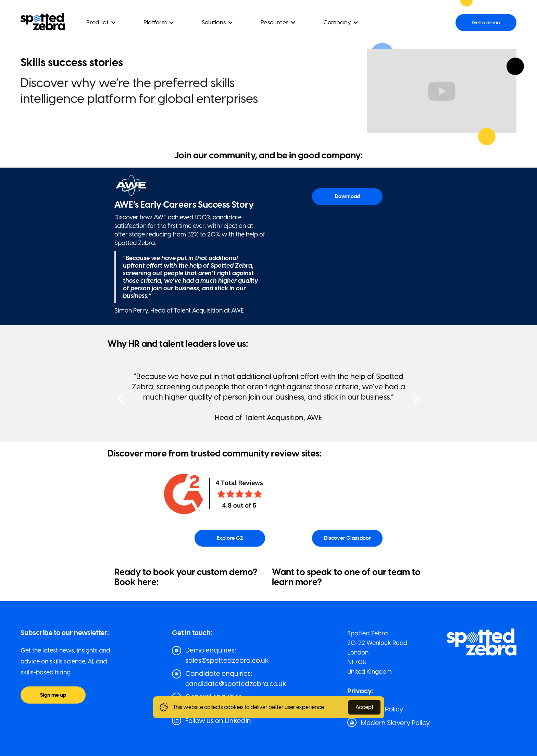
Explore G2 (230, 538)
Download (347, 196)
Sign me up (53, 695)
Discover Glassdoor (347, 538)
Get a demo (486, 23)
